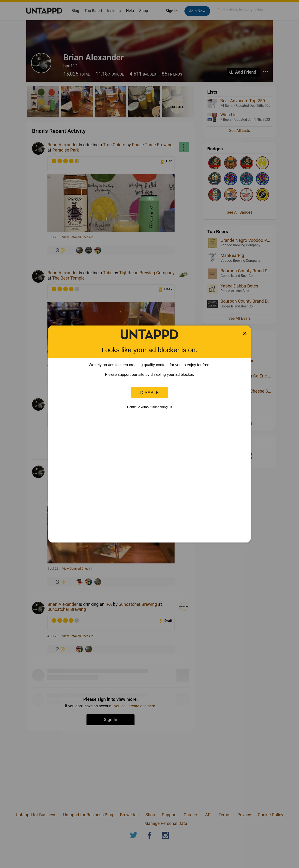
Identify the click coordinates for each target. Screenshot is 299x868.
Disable (149, 393)
